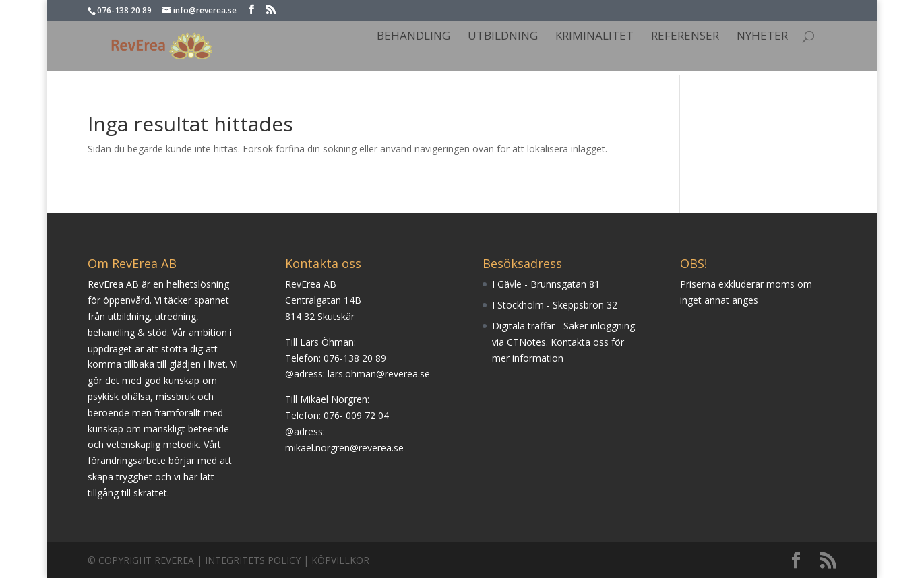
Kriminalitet (594, 37)
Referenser (685, 37)
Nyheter (762, 37)
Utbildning (503, 37)
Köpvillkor (340, 560)
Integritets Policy (253, 560)
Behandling (413, 37)
